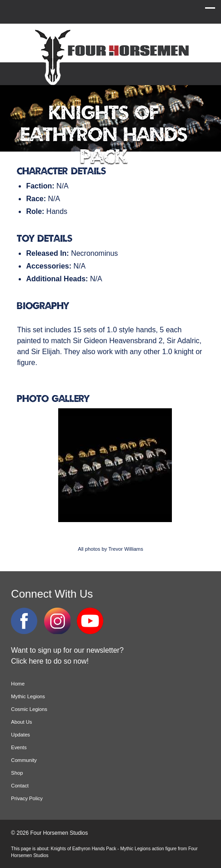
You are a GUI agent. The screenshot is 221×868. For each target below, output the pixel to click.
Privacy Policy (27, 798)
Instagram (57, 621)
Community (24, 760)
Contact (20, 786)
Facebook (24, 621)
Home (18, 684)
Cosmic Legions (29, 709)
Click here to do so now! (50, 661)
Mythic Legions (28, 696)
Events (19, 747)
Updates (20, 735)
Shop (17, 773)
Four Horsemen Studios (110, 56)
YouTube (90, 621)
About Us (21, 722)
